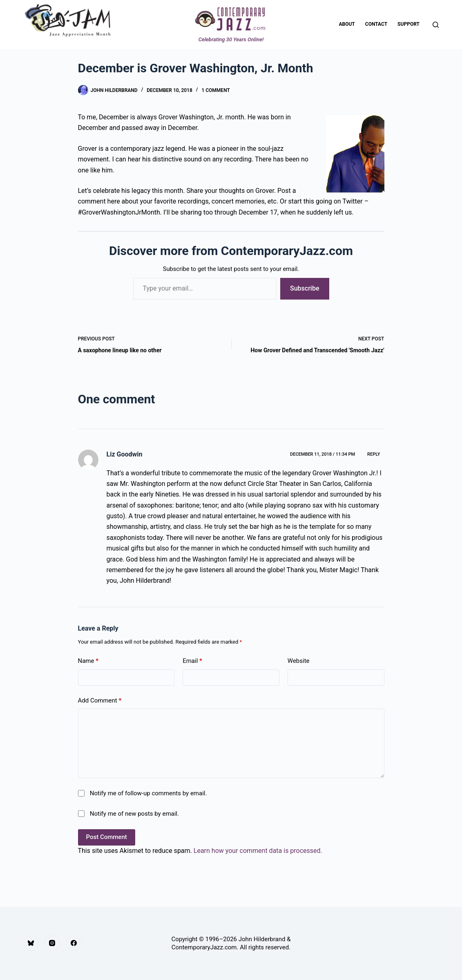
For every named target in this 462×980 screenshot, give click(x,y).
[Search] (436, 25)
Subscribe (305, 288)
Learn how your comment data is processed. (258, 851)
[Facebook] (74, 943)
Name (88, 661)
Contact (376, 24)
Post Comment (107, 837)
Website (299, 661)
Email (192, 661)
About (347, 24)
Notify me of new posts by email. (134, 814)
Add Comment (100, 701)
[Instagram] (52, 943)
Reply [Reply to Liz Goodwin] (374, 454)
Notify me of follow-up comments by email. (148, 793)
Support (408, 24)
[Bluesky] (31, 943)
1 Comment (215, 90)
